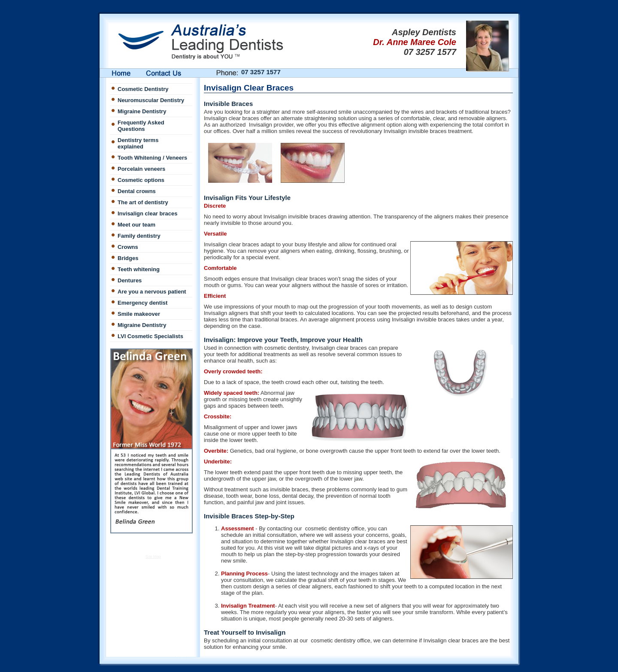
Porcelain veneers (141, 169)
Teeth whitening (139, 269)
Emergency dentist (142, 303)
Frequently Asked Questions (141, 126)
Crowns (128, 247)
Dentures (130, 280)
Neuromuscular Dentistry (151, 100)
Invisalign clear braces (147, 213)
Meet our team (136, 225)
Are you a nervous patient (152, 292)
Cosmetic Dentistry (143, 89)
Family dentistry (139, 236)
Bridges (128, 258)
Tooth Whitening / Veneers (152, 158)
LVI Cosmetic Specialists (150, 336)
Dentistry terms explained (138, 143)
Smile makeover (139, 314)
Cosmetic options (141, 180)
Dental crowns (137, 191)
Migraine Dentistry (142, 111)
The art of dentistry (143, 202)
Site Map (153, 557)
